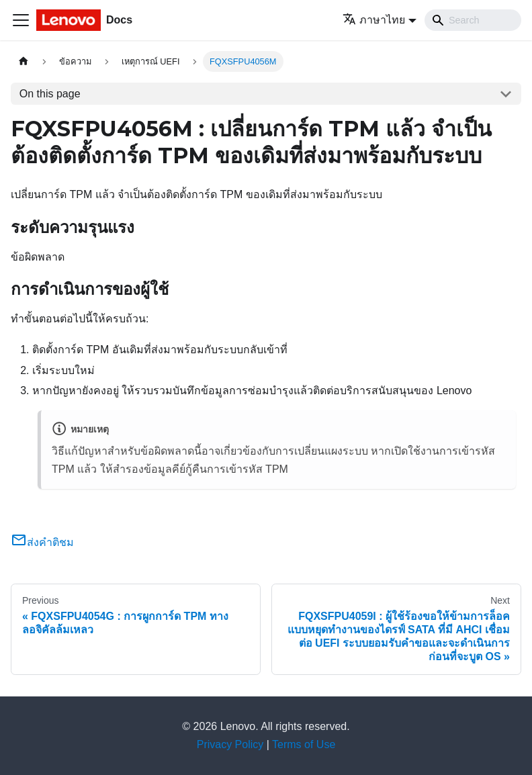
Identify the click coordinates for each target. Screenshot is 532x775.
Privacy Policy (230, 744)
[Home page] (24, 61)
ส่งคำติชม (42, 542)
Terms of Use (304, 744)
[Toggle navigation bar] (21, 20)
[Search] (473, 20)
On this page (50, 94)
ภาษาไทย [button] (374, 20)
